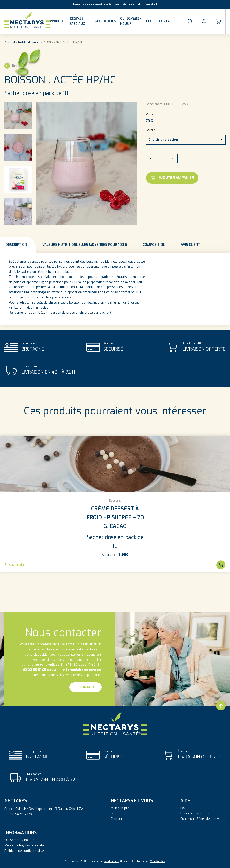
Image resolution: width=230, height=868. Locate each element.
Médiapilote (112, 861)
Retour (14, 66)
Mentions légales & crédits (24, 845)
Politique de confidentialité (24, 851)
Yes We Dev (158, 861)
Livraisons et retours (196, 814)
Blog (150, 21)
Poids (150, 114)
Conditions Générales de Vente (203, 819)
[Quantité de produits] (162, 158)
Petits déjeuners (30, 42)
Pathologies (105, 21)
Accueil (10, 42)
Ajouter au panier (172, 178)
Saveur (150, 130)
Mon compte (120, 808)
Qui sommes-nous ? (130, 21)
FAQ (183, 808)
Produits (58, 21)
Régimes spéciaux (77, 21)
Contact (167, 21)
